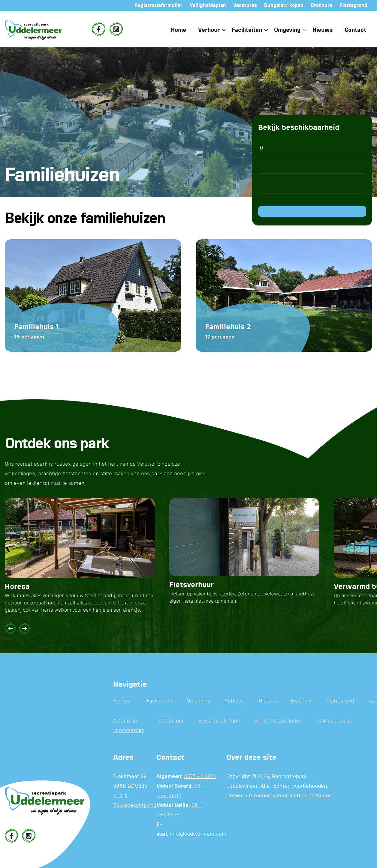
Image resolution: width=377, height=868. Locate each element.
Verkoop (235, 701)
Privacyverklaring (219, 721)
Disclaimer (172, 721)
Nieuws (323, 30)
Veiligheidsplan (335, 721)
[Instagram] (116, 29)
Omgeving (287, 30)
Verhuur (209, 30)
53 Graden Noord (310, 796)
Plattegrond (340, 701)
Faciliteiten (247, 30)
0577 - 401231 (200, 777)
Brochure (301, 701)
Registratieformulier (278, 721)
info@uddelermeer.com (198, 834)
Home (178, 30)
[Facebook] (98, 29)
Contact (355, 30)
